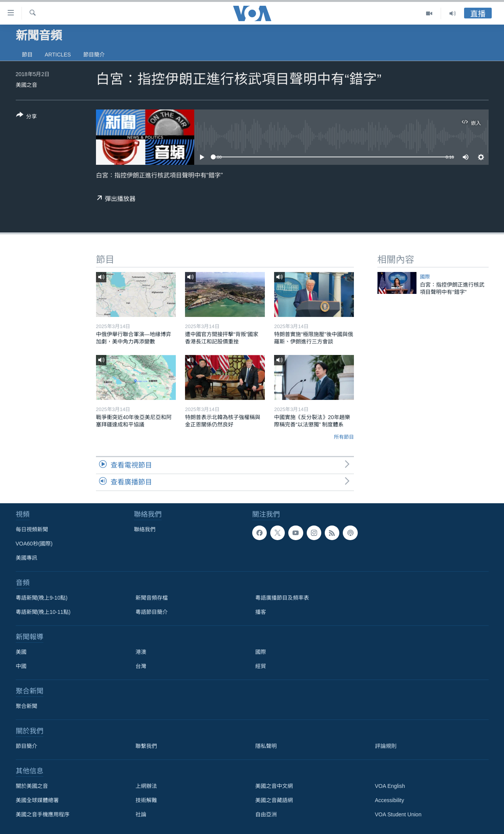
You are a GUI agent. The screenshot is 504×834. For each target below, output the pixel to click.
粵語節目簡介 (152, 612)
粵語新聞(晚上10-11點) (43, 612)
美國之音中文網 (274, 786)
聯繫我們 (146, 746)
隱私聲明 (266, 746)
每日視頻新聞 (32, 529)
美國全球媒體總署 (37, 800)
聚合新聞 (26, 706)
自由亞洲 (266, 814)
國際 (425, 277)
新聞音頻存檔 (152, 598)
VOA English (390, 786)
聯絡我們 (145, 529)
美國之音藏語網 (274, 800)
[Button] (27, 117)
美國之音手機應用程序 (43, 814)
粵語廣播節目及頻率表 (282, 598)
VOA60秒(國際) (34, 544)
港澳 (141, 652)
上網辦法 (146, 786)
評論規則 (386, 746)
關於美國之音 (32, 786)
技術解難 (146, 800)
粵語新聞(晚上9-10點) (42, 598)
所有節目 (344, 437)
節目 (27, 55)
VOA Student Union (398, 814)
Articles (58, 55)
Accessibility (390, 800)
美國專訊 (26, 558)
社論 (141, 814)
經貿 (261, 666)
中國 (21, 666)
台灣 (141, 666)
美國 (21, 652)
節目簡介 (94, 55)
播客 (261, 612)
